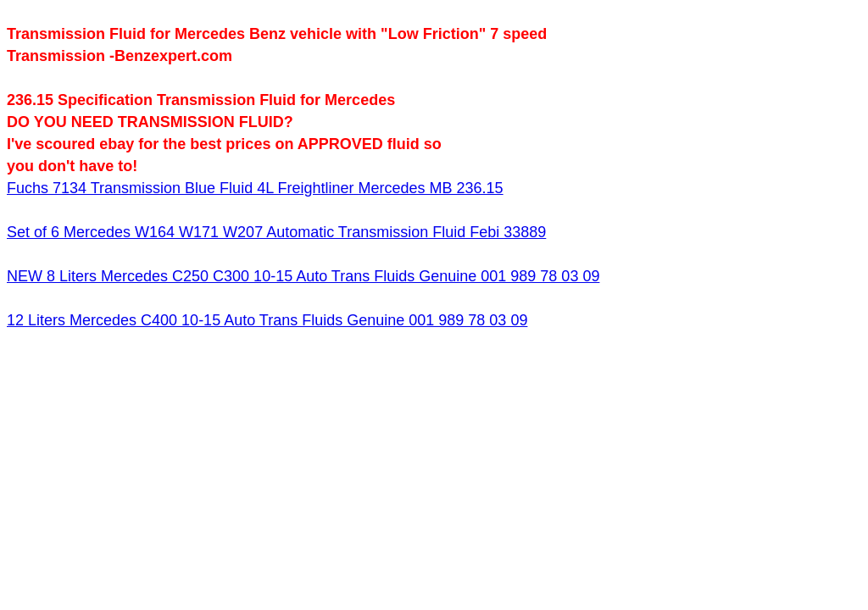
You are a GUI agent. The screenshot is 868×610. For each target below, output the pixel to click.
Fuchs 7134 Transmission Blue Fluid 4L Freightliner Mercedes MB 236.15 (255, 188)
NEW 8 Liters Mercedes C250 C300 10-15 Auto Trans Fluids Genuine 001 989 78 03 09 (303, 276)
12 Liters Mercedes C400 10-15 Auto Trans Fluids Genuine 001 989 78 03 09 (267, 320)
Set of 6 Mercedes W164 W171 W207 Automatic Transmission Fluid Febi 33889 (276, 232)
